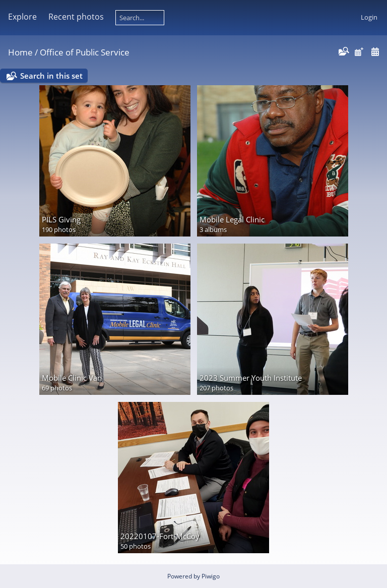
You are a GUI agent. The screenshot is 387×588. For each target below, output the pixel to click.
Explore (22, 17)
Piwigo (211, 576)
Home (20, 52)
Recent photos (76, 17)
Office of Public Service (85, 52)
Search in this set (51, 76)
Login (369, 17)
